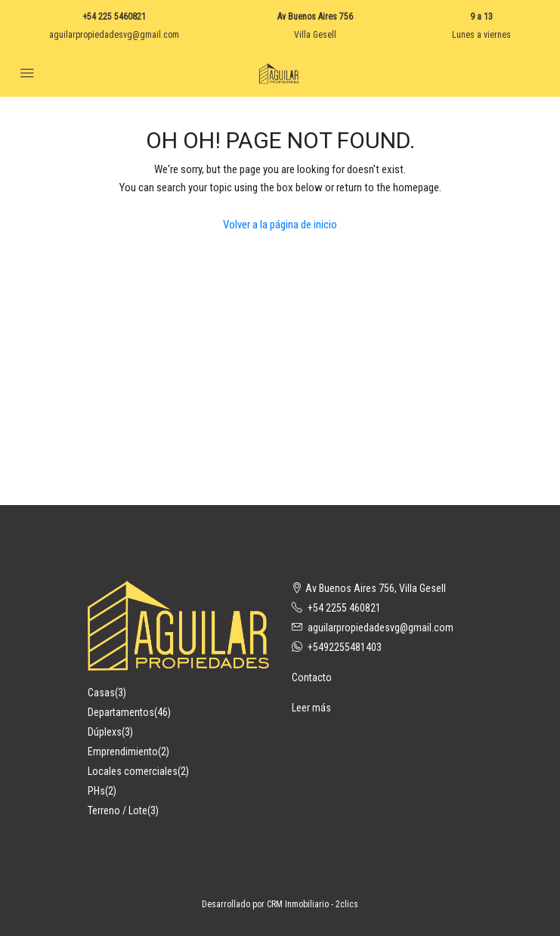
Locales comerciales (133, 771)
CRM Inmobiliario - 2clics (312, 904)
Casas (101, 693)
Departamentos (121, 712)
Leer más (311, 708)
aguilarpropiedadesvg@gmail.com (114, 35)
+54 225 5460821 (114, 17)
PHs (96, 791)
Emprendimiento (123, 752)
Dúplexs (105, 732)
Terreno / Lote (118, 810)
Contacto (312, 677)
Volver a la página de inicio (280, 225)
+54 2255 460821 (344, 608)
